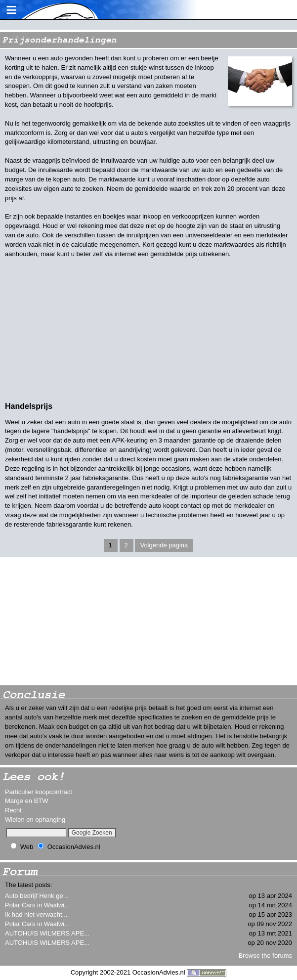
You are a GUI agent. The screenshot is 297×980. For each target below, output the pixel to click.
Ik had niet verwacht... (36, 914)
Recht (13, 810)
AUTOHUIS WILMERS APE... (47, 933)
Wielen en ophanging (35, 820)
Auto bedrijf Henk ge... (37, 896)
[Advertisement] (74, 621)
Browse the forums (265, 956)
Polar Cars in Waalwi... (37, 905)
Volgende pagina (164, 545)
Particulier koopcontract (39, 792)
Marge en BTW (26, 801)
